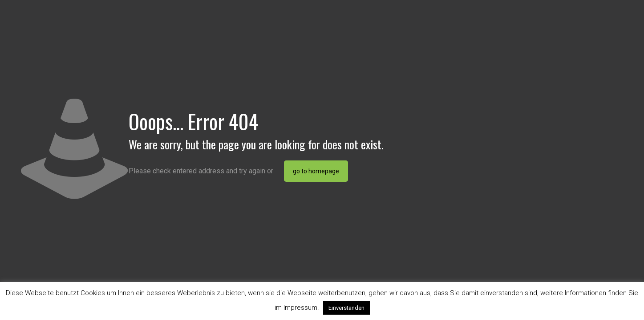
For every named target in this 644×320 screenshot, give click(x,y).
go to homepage (316, 171)
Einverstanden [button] (346, 308)
